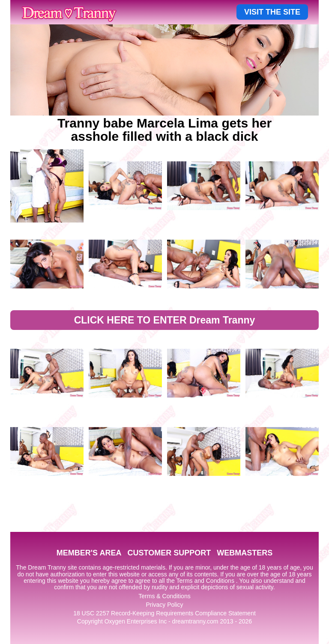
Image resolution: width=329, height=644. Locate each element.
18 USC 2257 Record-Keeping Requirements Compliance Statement (164, 613)
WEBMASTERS (245, 553)
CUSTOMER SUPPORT (169, 553)
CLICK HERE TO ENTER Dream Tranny (165, 320)
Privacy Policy (164, 605)
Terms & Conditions (164, 596)
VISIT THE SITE (272, 12)
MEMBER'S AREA (89, 553)
